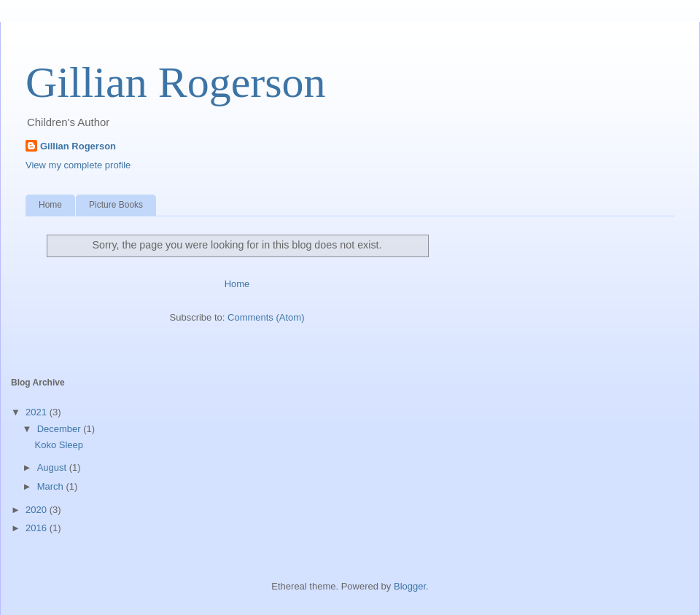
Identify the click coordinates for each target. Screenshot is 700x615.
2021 (38, 412)
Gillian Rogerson (176, 82)
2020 (38, 510)
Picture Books (116, 205)
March (52, 486)
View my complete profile (78, 165)
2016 (38, 528)
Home (50, 205)
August (53, 467)
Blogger (410, 586)
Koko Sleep (59, 445)
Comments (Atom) (266, 317)
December (61, 429)
